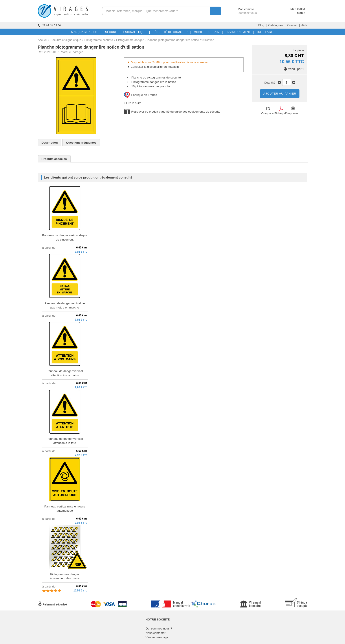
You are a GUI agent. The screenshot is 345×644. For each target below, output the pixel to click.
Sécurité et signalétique (66, 40)
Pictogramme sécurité (99, 40)
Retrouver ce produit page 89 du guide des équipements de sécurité (176, 112)
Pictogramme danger (130, 40)
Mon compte (242, 9)
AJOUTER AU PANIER (280, 94)
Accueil (43, 40)
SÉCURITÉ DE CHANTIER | (171, 32)
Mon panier (298, 9)
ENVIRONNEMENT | (239, 32)
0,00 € (301, 13)
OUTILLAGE (264, 32)
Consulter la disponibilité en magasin (155, 67)
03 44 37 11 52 (50, 25)
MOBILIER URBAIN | (208, 32)
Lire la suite (134, 103)
